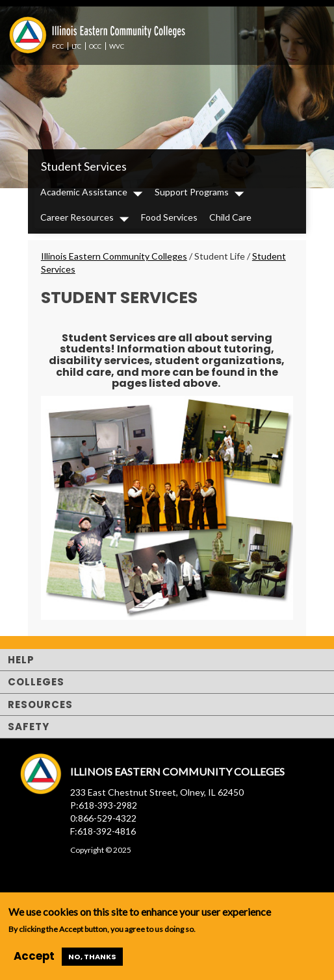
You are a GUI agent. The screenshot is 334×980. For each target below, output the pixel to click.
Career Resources (77, 217)
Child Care (230, 217)
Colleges (36, 682)
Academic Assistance (84, 192)
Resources (40, 704)
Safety (29, 727)
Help (21, 660)
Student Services (84, 166)
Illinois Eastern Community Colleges (114, 256)
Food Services (169, 217)
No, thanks (92, 957)
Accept (34, 956)
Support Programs (192, 192)
